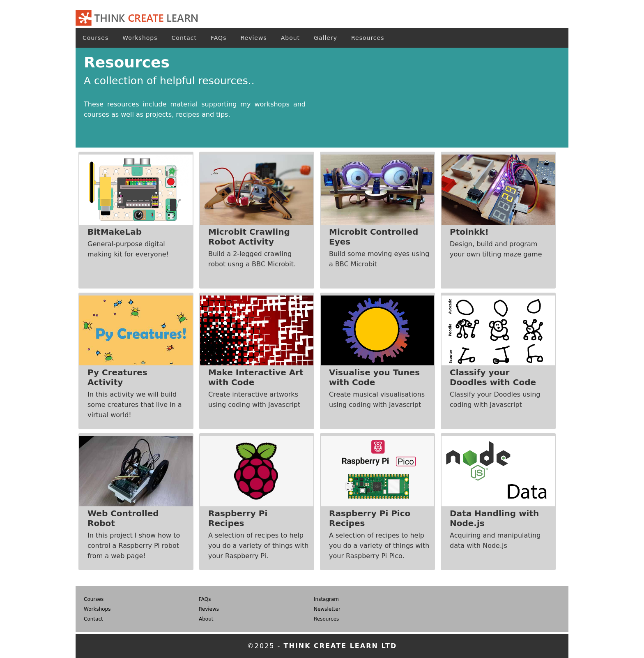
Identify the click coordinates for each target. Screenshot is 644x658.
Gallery (325, 38)
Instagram (326, 599)
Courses (95, 38)
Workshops (140, 38)
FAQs (218, 38)
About (290, 38)
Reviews (253, 38)
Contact (184, 38)
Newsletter (327, 609)
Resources (368, 38)
